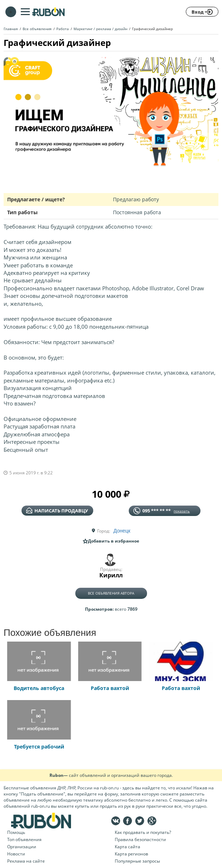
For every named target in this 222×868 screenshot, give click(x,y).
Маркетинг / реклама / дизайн (100, 29)
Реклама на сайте (26, 861)
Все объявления (37, 29)
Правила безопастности (140, 839)
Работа (63, 29)
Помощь (16, 832)
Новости (16, 854)
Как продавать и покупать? (143, 832)
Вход (202, 12)
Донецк (122, 531)
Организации (22, 847)
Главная (11, 29)
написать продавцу (57, 511)
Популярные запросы (137, 861)
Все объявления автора (111, 593)
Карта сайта (127, 847)
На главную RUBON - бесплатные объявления (48, 12)
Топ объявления (24, 839)
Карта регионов (131, 854)
